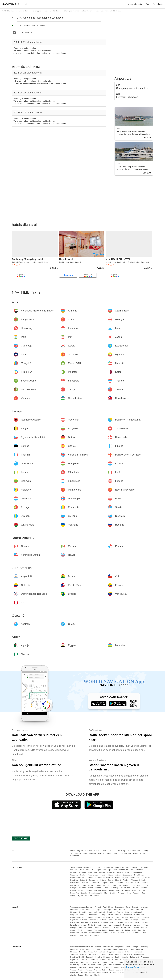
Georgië (135, 867)
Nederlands (75, 856)
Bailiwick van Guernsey (79, 883)
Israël (82, 870)
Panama (89, 890)
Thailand (83, 875)
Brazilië (113, 893)
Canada (73, 890)
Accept (144, 972)
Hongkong (144, 867)
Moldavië (92, 885)
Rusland (144, 888)
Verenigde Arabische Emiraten (82, 867)
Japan (99, 870)
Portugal (73, 888)
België (117, 878)
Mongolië (83, 872)
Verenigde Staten (100, 890)
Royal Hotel (66, 259)
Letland (83, 885)
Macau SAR (92, 872)
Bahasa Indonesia (135, 851)
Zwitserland (135, 878)
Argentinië (119, 890)
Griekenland (94, 883)
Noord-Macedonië (115, 885)
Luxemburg (74, 885)
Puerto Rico (75, 893)
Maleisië (102, 872)
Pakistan (120, 872)
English (80, 851)
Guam (144, 893)
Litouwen (144, 883)
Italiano (117, 853)
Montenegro (101, 885)
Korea (115, 870)
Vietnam (118, 875)
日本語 (73, 851)
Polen (146, 885)
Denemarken (94, 880)
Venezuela (121, 893)
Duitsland (83, 880)
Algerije (73, 896)
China (128, 867)
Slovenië (106, 888)
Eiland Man (129, 883)
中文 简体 (97, 851)
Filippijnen (111, 872)
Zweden (98, 888)
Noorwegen (137, 885)
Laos (132, 870)
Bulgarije (125, 878)
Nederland (127, 885)
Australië (136, 893)
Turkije (103, 875)
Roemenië (82, 888)
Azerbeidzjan (108, 867)
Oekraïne (135, 888)
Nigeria (97, 896)
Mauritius (89, 896)
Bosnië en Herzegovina (104, 878)
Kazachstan (124, 870)
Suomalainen (126, 853)
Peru (129, 893)
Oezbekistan (128, 875)
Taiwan (110, 875)
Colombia (141, 890)
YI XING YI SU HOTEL (118, 259)
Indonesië (74, 870)
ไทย (111, 851)
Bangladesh (119, 867)
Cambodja (107, 870)
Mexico (81, 890)
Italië (137, 883)
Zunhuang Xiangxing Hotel (27, 259)
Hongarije (104, 883)
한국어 (105, 851)
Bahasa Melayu (120, 851)
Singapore (74, 875)
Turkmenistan (93, 875)
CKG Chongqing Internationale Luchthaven (40, 18)
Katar (127, 872)
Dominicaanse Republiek (99, 893)
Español (109, 853)
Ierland (120, 883)
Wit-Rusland (125, 888)
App (148, 4)
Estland (103, 880)
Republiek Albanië (77, 878)
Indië (88, 870)
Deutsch (101, 853)
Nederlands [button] (158, 4)
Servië (91, 888)
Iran (93, 870)
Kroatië (113, 883)
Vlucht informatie (135, 4)
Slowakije (115, 888)
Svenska (143, 853)
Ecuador (84, 893)
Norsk (135, 853)
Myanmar (74, 872)
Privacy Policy (133, 967)
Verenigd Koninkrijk (139, 880)
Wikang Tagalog (81, 853)
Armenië (98, 867)
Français (92, 853)
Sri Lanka (139, 870)
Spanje (111, 880)
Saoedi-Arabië (137, 872)
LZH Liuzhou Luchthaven (31, 25)
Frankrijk (126, 880)
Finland (118, 880)
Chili (134, 890)
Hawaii (111, 890)
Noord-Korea (139, 875)
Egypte (81, 896)
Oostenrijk (90, 878)
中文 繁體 (88, 851)
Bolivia (128, 890)
